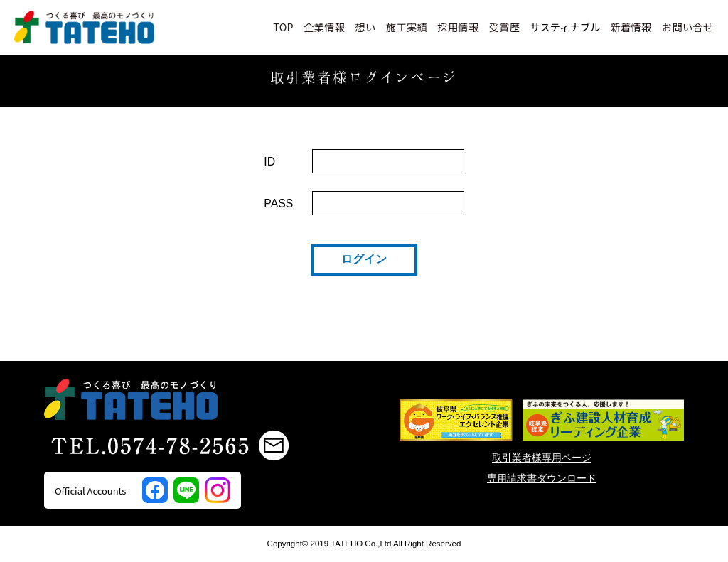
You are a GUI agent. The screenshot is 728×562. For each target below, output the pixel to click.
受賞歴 (505, 27)
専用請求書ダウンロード (542, 478)
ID (269, 162)
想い (366, 27)
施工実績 (407, 27)
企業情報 (324, 27)
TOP (283, 27)
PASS (278, 204)
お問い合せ (688, 27)
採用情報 (458, 27)
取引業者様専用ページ (542, 458)
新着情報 (631, 27)
